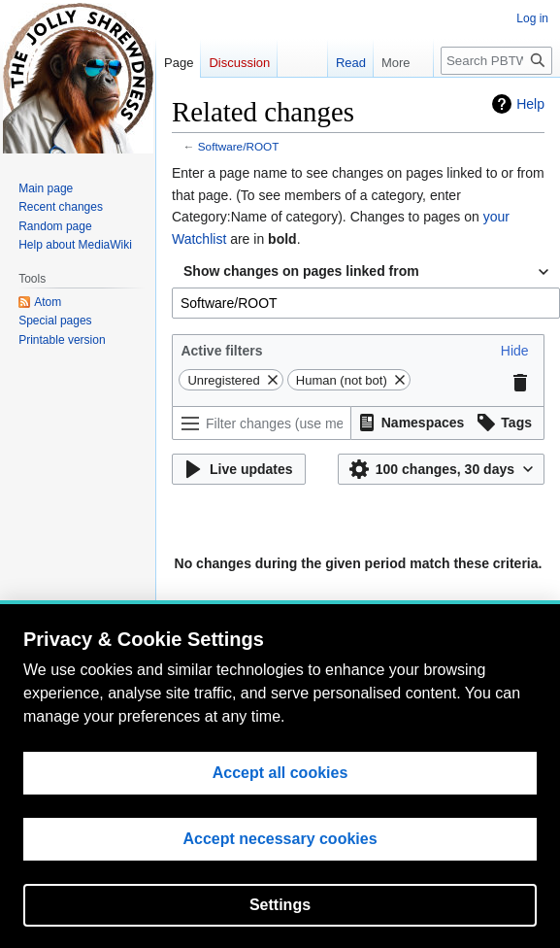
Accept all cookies (280, 903)
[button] (515, 351)
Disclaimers (370, 688)
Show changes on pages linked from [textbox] (301, 271)
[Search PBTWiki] (496, 61)
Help (530, 104)
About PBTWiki (289, 688)
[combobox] (366, 272)
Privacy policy (202, 688)
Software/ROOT (239, 146)
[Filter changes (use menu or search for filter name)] (262, 423)
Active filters (221, 351)
